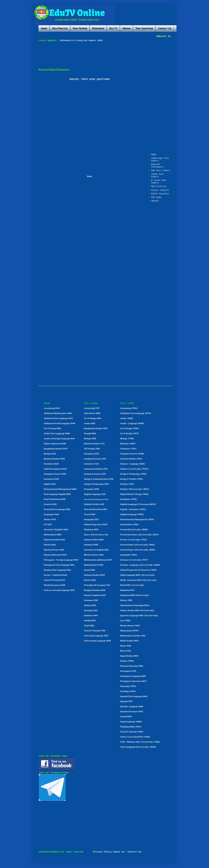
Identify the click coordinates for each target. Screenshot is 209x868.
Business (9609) (128, 444)
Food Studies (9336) (130, 525)
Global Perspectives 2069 (96, 525)
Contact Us (165, 28)
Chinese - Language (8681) (133, 464)
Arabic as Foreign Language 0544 (59, 439)
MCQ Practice (159, 187)
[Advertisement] (103, 55)
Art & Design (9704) (130, 428)
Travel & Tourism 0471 (55, 580)
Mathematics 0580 (53, 535)
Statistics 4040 (91, 616)
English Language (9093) (132, 514)
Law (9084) (126, 621)
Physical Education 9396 (132, 666)
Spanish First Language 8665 (134, 696)
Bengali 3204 (90, 434)
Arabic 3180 (90, 423)
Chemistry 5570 (91, 454)
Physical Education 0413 (55, 555)
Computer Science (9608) (132, 454)
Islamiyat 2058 (91, 545)
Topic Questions (144, 28)
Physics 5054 (90, 580)
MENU (154, 155)
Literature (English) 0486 (56, 530)
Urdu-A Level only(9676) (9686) (135, 737)
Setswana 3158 (91, 600)
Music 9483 (126, 646)
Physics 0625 (50, 545)
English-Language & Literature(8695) (138, 504)
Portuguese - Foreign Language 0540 (61, 560)
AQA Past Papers (161, 171)
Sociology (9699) (128, 691)
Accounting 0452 (52, 408)
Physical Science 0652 (54, 550)
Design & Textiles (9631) (132, 479)
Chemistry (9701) (128, 449)
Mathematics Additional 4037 (98, 560)
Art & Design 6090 (93, 418)
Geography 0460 (51, 514)
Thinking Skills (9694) (131, 727)
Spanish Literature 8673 (132, 712)
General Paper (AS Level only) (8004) (138, 550)
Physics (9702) (127, 661)
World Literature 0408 (54, 585)
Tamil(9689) (126, 717)
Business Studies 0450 (54, 459)
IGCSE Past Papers (158, 176)
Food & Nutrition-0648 (55, 499)
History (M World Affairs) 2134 (96, 535)
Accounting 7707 (92, 408)
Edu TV (113, 28)
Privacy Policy (103, 852)
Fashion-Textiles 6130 (94, 504)
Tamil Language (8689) (131, 722)
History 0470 (50, 519)
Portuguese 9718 (128, 671)
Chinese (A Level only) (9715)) (134, 469)
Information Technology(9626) (135, 605)
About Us (119, 852)
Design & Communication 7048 (99, 479)
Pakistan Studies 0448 (54, 540)
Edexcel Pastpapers (158, 166)
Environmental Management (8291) (137, 519)
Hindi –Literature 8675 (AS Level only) (138, 580)
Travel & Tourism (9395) (132, 732)
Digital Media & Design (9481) (134, 494)
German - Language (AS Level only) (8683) (140, 565)
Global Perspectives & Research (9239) (138, 570)
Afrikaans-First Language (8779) (136, 413)
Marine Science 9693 (130, 626)
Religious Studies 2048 (95, 590)
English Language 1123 (95, 494)
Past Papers (80, 28)
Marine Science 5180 (94, 555)
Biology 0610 (50, 454)
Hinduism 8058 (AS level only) (135, 595)
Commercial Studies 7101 (96, 469)
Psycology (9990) (128, 686)
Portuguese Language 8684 (133, 676)
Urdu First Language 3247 (96, 636)
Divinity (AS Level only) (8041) (135, 489)
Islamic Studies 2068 (94, 540)
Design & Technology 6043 (96, 484)
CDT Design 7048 (92, 449)
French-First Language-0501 (57, 509)
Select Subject (160, 190)
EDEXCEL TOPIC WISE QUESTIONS (89, 79)
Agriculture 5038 (92, 413)
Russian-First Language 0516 (58, 570)
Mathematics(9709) (130, 631)
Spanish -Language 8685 (132, 707)
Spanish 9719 (126, 701)
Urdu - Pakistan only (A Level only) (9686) (140, 742)
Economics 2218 (91, 489)
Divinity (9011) (127, 484)
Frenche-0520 (50, 504)
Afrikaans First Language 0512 (58, 418)
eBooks (126, 28)
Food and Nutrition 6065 (96, 509)
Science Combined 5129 (95, 595)
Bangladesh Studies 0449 (56, 449)
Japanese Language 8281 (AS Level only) (139, 616)
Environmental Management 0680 (60, 489)
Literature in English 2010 (96, 550)
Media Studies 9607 (129, 641)
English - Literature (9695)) (133, 509)
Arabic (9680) (127, 418)
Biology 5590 (90, 439)
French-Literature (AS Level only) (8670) (139, 535)
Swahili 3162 (90, 621)
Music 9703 (125, 651)
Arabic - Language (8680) (132, 423)
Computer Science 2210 (95, 474)
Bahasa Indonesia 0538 (55, 444)
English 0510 (50, 484)
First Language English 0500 (57, 494)
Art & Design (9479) (130, 434)
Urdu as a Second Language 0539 (59, 590)
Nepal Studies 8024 (129, 656)
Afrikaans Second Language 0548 (60, 423)
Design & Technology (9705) (133, 474)
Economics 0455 (51, 479)
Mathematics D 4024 (94, 565)
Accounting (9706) (129, 408)
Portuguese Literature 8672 (133, 681)
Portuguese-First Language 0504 (59, 565)
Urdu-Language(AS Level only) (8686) (138, 747)
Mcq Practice (60, 28)
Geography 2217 (91, 519)
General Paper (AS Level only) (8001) (138, 545)
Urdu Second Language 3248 (97, 641)
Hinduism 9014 (127, 590)
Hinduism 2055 (91, 530)
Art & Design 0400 (52, 428)
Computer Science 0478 (55, 474)
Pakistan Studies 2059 (94, 575)
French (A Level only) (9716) (134, 540)
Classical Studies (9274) (131, 459)
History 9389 (126, 600)
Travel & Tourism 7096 (95, 631)
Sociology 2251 (91, 610)
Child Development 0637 (55, 469)
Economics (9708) (129, 499)
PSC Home (156, 197)
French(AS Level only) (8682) (134, 530)
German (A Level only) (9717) (134, 560)
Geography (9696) (129, 555)
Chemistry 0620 (51, 464)
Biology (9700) (127, 439)
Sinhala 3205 (90, 605)
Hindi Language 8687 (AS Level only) (138, 575)
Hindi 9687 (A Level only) (132, 585)
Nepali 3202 (90, 570)
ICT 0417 (48, 525)
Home (44, 28)
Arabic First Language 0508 (57, 434)
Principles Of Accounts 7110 (97, 585)
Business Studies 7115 (94, 444)
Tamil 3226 (89, 626)
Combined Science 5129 (95, 459)
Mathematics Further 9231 (133, 636)
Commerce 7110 (91, 464)
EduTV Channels (160, 194)
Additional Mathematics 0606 (58, 413)
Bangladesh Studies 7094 (96, 428)
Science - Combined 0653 (56, 575)
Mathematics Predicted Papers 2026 (81, 41)
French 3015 (90, 514)
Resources (98, 28)
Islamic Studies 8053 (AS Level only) (137, 610)
